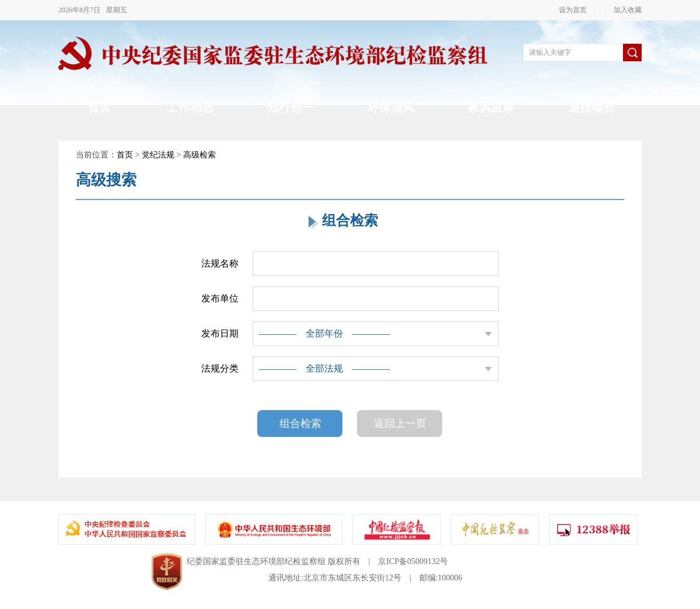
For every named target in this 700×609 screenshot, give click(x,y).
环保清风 (391, 107)
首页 (99, 107)
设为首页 (576, 10)
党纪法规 (158, 155)
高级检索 (199, 155)
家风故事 (491, 107)
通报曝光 (591, 107)
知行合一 (290, 107)
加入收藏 (624, 10)
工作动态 (190, 107)
